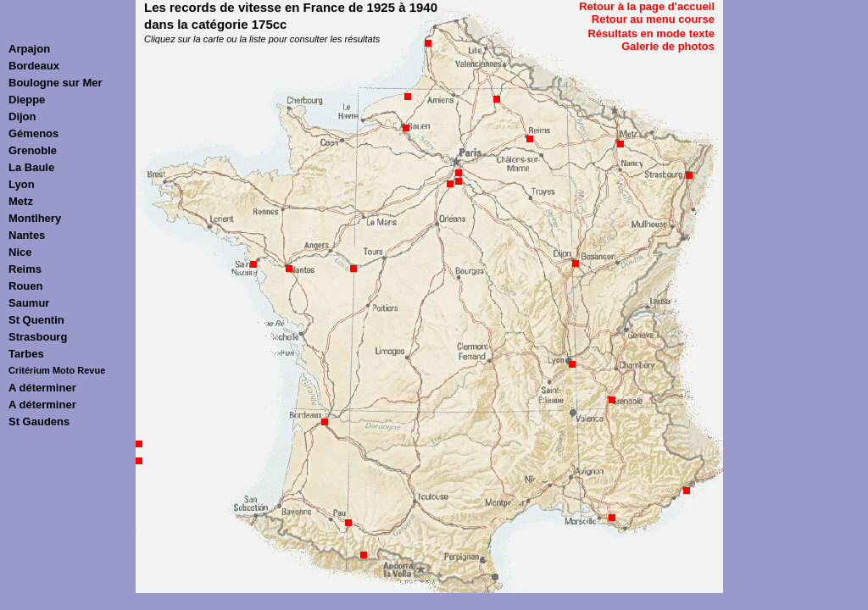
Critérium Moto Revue (57, 370)
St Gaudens (39, 421)
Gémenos (33, 133)
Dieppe (27, 100)
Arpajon (29, 49)
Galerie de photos (668, 46)
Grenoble (33, 150)
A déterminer (42, 388)
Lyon (22, 184)
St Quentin (36, 320)
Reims (25, 269)
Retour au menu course (653, 19)
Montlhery (35, 218)
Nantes (27, 235)
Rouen (25, 286)
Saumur (29, 303)
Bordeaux (34, 66)
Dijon (22, 116)
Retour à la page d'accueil (647, 6)
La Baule (31, 167)
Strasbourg (38, 337)
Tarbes (26, 354)
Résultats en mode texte (651, 33)
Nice (20, 252)
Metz (21, 201)
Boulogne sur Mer (56, 83)
